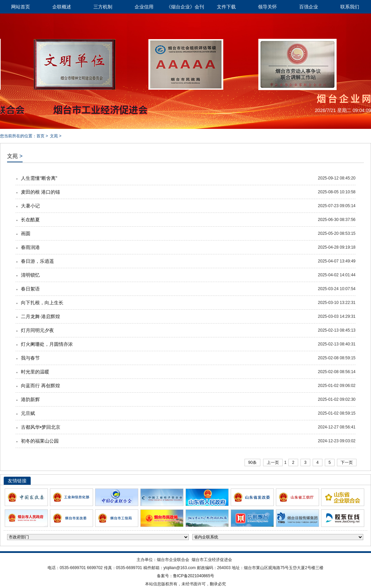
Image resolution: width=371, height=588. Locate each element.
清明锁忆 (30, 275)
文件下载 (226, 7)
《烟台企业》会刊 (185, 7)
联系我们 (350, 7)
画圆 (26, 233)
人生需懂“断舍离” (39, 178)
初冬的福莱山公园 (40, 441)
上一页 (273, 463)
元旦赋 (28, 413)
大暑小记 (30, 206)
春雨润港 (30, 247)
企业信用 (144, 7)
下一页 (347, 463)
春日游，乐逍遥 (37, 261)
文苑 (54, 136)
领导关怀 (267, 7)
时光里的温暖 (35, 372)
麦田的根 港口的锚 (40, 192)
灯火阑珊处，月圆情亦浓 (47, 344)
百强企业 (309, 7)
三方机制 (103, 7)
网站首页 (21, 7)
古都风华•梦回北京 (41, 427)
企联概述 (62, 7)
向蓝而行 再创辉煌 (40, 386)
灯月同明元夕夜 (37, 330)
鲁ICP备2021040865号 (194, 576)
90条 (252, 463)
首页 (40, 136)
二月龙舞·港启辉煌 (40, 316)
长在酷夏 (30, 220)
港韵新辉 (30, 399)
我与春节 (30, 358)
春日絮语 (30, 289)
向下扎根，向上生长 (42, 303)
